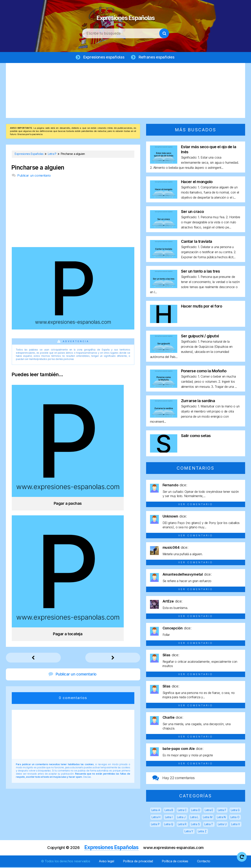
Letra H (156, 818)
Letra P (155, 825)
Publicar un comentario (34, 176)
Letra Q (169, 825)
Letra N (221, 818)
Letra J (181, 818)
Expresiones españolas (103, 57)
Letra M (208, 818)
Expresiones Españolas (126, 16)
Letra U (222, 825)
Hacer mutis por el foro (202, 307)
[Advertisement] (125, 91)
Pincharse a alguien (38, 168)
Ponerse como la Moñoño (204, 372)
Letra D (196, 811)
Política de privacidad (138, 862)
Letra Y (189, 832)
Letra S (195, 825)
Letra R (182, 825)
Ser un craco (192, 212)
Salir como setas (196, 436)
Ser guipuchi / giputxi (200, 337)
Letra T (209, 825)
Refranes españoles (157, 57)
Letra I (169, 818)
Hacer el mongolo (197, 183)
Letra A (156, 811)
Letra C (182, 811)
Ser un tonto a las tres (201, 272)
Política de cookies (175, 862)
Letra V (236, 825)
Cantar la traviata (197, 242)
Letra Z (202, 832)
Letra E (209, 811)
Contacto (204, 862)
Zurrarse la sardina (198, 402)
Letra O (235, 818)
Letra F (222, 811)
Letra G (235, 811)
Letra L (194, 818)
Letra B (169, 811)
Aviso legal (106, 862)
